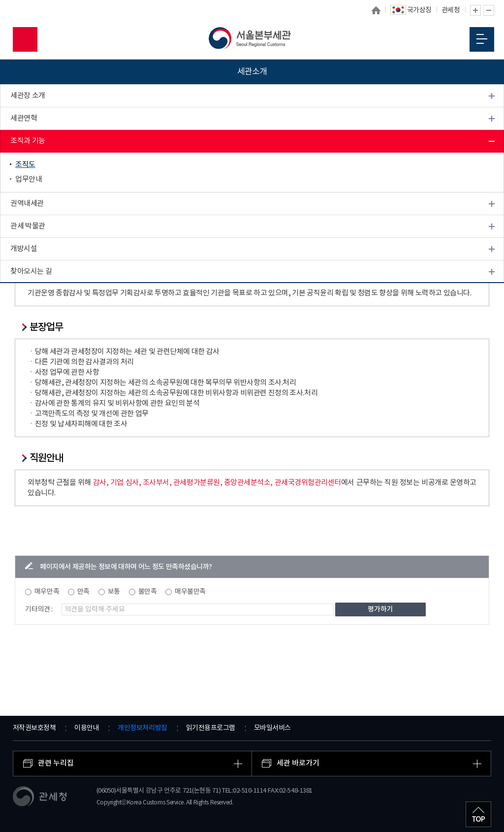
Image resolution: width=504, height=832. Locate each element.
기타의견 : (39, 609)
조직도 (25, 165)
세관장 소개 (28, 96)
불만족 (148, 592)
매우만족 (47, 592)
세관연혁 (24, 118)
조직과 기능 (28, 141)
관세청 (451, 10)
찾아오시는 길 (31, 272)
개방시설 (24, 249)
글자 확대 (475, 10)
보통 (114, 592)
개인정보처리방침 (142, 728)
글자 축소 (489, 10)
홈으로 (376, 10)
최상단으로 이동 (478, 814)
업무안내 (29, 179)
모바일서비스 (272, 728)
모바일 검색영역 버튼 (25, 39)
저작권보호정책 (34, 728)
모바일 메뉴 (482, 39)
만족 (83, 592)
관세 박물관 (28, 226)
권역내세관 (27, 204)
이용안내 (87, 728)
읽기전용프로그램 (211, 728)
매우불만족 (190, 592)
